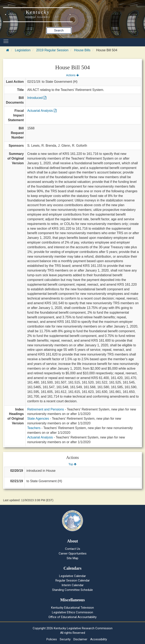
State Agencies (38, 419)
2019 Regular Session (52, 50)
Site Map (72, 558)
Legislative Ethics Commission (72, 612)
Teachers (34, 428)
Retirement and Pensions (46, 409)
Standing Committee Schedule (72, 590)
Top (72, 464)
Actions (72, 75)
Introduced (37, 98)
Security (65, 639)
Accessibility (99, 639)
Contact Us (73, 549)
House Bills (82, 50)
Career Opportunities (73, 553)
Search (59, 30)
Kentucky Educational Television (72, 608)
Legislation (23, 50)
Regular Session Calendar (73, 580)
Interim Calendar (73, 585)
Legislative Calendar (72, 576)
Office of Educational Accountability (72, 617)
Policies (52, 639)
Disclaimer (80, 639)
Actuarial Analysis (42, 111)
